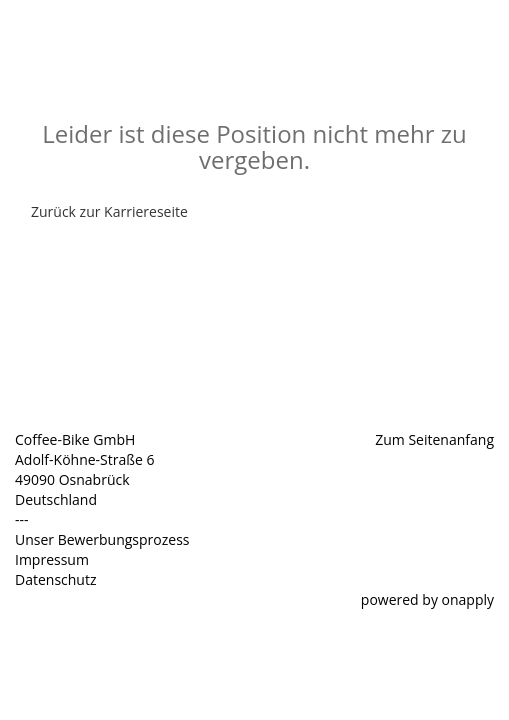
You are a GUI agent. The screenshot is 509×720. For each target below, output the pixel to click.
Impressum (52, 559)
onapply (468, 599)
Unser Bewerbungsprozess (102, 539)
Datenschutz (55, 579)
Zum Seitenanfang (434, 439)
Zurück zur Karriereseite (109, 211)
